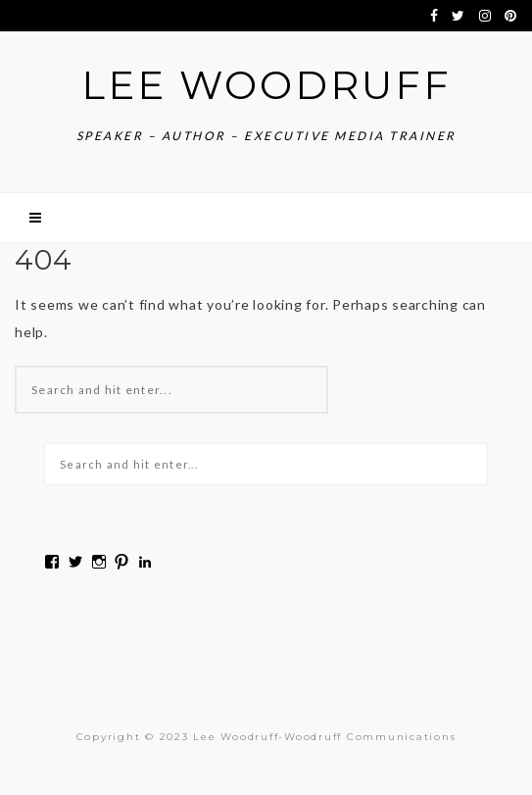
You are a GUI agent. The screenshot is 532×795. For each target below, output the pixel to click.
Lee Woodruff (266, 85)
